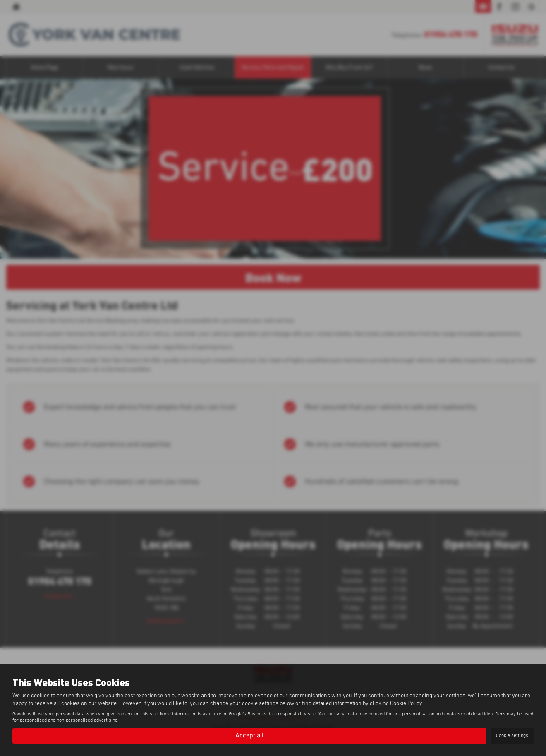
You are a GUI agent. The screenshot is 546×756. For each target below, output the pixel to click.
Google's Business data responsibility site (272, 714)
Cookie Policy (406, 703)
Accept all (249, 736)
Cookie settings (512, 736)
